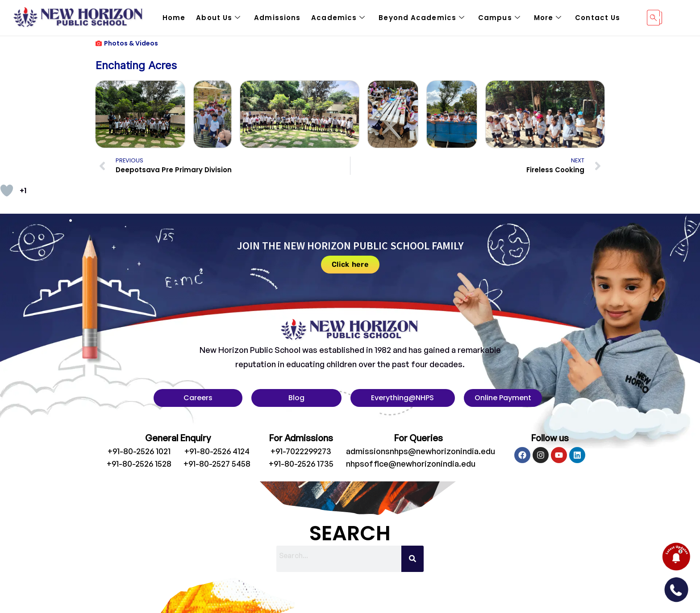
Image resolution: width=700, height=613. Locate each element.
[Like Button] (7, 191)
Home (174, 18)
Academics (338, 18)
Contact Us (598, 18)
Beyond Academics (422, 18)
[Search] (412, 559)
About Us (218, 18)
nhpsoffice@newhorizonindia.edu (411, 464)
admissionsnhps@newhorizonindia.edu (421, 451)
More (548, 18)
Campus (499, 18)
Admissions (277, 18)
